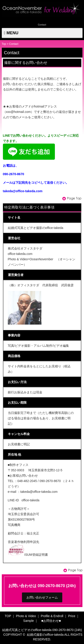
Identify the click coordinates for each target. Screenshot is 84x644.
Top (4, 44)
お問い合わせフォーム (42, 597)
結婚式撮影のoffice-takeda (45, 635)
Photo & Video (26, 616)
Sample (29, 621)
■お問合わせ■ (51, 621)
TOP (8, 616)
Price (72, 616)
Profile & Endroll (52, 616)
